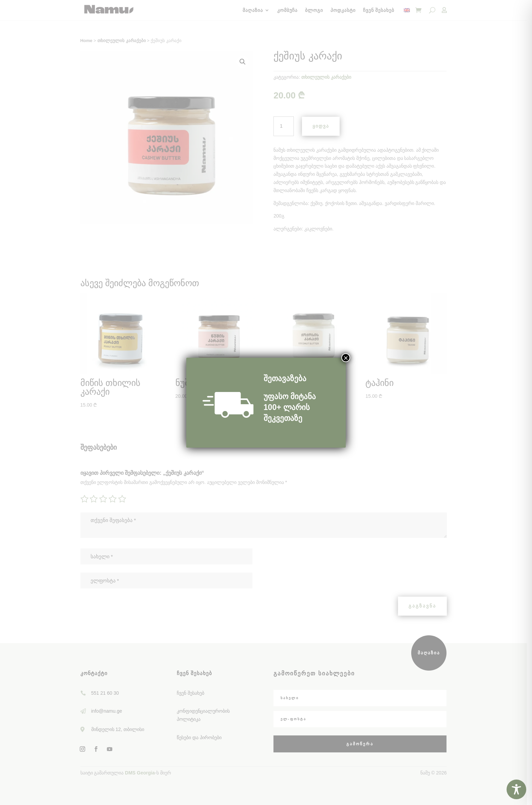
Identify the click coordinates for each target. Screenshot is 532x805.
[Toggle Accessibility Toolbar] (516, 789)
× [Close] (346, 358)
